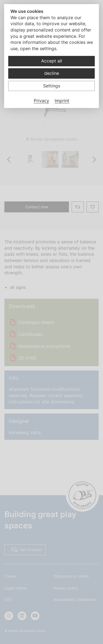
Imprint (62, 101)
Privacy (41, 101)
